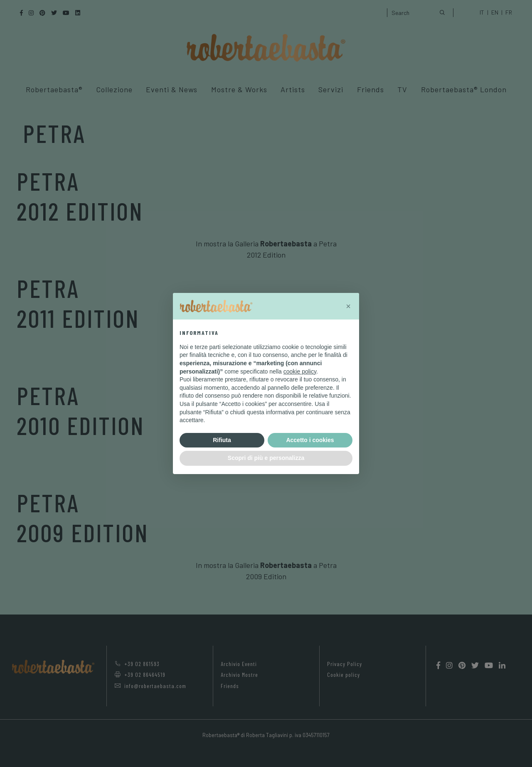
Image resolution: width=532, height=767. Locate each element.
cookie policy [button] (300, 371)
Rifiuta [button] (222, 440)
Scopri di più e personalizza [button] (266, 458)
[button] (348, 306)
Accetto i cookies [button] (310, 440)
